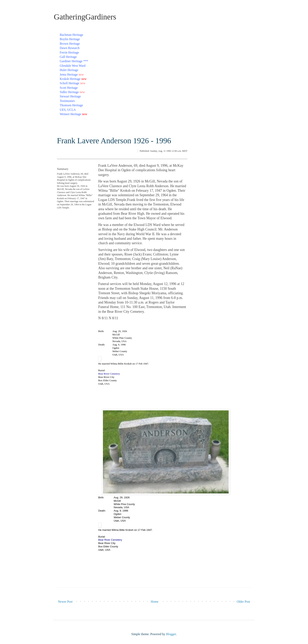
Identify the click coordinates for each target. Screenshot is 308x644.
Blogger (171, 634)
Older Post (243, 602)
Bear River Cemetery (109, 374)
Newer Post (65, 602)
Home (155, 602)
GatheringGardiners (85, 17)
